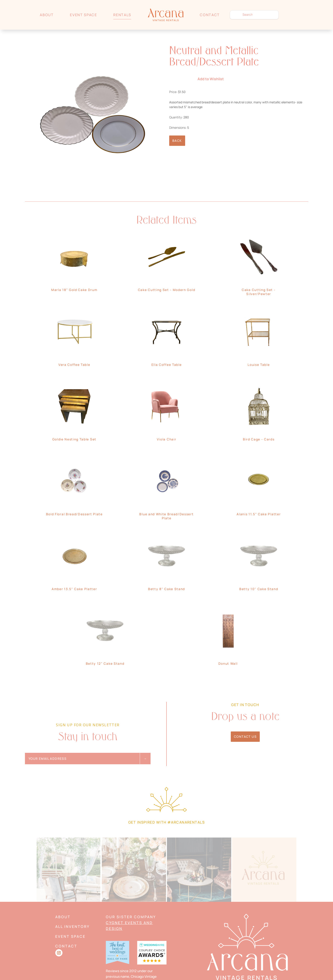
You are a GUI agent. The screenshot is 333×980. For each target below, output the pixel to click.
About (47, 15)
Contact (210, 15)
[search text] (254, 15)
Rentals (122, 15)
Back (177, 141)
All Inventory (72, 927)
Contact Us (245, 737)
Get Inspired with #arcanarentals (166, 822)
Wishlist (291, 15)
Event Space (83, 15)
